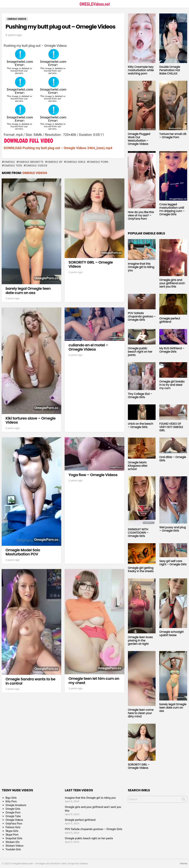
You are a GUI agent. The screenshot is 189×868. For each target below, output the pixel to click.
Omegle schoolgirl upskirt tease (171, 633)
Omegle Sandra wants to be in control (30, 681)
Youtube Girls (13, 849)
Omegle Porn (99, 162)
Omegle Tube (13, 816)
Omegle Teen (13, 166)
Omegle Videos (37, 166)
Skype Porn (12, 835)
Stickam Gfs (13, 842)
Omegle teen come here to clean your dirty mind (141, 713)
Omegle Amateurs (16, 805)
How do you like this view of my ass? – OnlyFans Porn (141, 215)
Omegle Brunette (31, 162)
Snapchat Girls (14, 838)
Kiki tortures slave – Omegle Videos (31, 420)
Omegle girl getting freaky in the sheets (141, 569)
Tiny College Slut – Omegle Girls (140, 395)
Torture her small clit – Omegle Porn (173, 136)
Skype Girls (12, 831)
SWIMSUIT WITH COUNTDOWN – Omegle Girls (138, 533)
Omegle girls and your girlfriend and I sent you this (172, 283)
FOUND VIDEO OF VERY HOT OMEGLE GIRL (171, 427)
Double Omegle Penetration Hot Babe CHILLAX (170, 70)
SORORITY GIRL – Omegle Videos (91, 264)
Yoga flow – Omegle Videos (93, 475)
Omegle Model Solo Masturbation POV (23, 552)
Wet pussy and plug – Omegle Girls (173, 529)
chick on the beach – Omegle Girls (141, 425)
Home (184, 864)
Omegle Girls (76, 162)
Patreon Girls (13, 827)
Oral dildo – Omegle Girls (173, 459)
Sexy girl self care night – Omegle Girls (173, 563)
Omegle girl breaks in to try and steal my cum (172, 385)
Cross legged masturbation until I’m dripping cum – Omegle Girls (172, 209)
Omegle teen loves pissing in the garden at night (140, 640)
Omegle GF (55, 162)
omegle (10, 162)
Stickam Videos (14, 846)
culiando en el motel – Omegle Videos (88, 347)
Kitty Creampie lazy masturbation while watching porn (141, 70)
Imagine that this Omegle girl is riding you (141, 267)
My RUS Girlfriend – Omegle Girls (172, 350)
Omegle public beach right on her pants (140, 352)
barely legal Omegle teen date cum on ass (28, 291)
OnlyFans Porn (14, 824)
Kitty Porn (11, 801)
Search (183, 800)
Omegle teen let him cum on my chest (94, 681)
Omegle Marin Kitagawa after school (138, 466)
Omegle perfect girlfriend (170, 320)
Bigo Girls (11, 798)
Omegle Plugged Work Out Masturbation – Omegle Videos (139, 139)
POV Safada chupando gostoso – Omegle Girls (142, 316)
